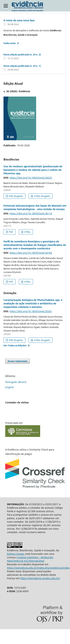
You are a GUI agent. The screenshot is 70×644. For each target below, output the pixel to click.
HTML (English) (42, 196)
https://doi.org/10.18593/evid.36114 (31, 213)
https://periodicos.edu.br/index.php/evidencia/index (38, 568)
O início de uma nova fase (19, 20)
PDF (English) (16, 196)
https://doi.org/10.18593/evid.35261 (31, 311)
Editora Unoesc (16, 554)
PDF (11, 232)
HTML (27, 232)
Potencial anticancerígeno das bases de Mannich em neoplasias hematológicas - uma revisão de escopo (35, 207)
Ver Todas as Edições (15, 345)
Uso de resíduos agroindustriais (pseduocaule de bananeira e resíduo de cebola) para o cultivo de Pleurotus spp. (33, 170)
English (10, 387)
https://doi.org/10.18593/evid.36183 (31, 253)
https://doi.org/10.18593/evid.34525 (31, 178)
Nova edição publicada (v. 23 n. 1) (22, 66)
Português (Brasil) (16, 382)
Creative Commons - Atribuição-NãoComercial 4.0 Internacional (30, 559)
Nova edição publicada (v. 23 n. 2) (22, 54)
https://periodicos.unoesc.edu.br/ (40, 578)
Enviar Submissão (18, 361)
